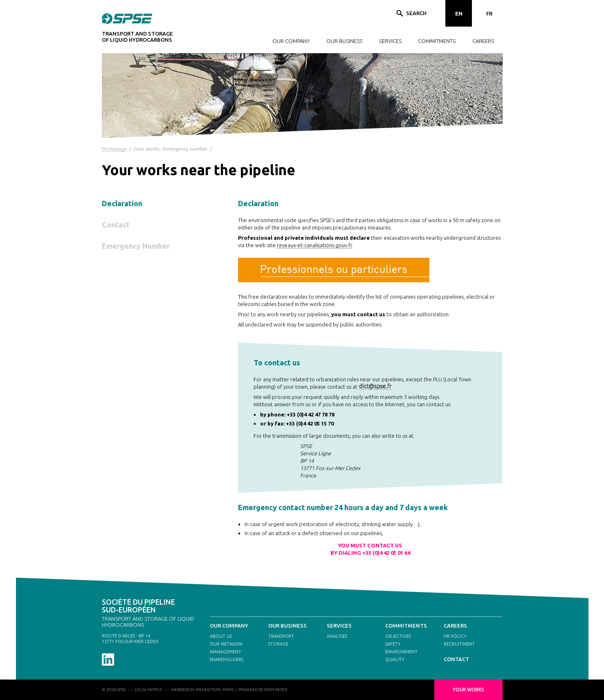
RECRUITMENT (459, 644)
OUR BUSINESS (344, 41)
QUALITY (395, 659)
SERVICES (390, 41)
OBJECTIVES (398, 636)
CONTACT (456, 659)
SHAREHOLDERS (227, 659)
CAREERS (483, 41)
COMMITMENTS (437, 41)
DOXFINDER (276, 690)
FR (489, 14)
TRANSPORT (281, 636)
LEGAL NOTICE (148, 690)
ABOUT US (221, 636)
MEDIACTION (208, 690)
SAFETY (393, 644)
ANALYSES (337, 636)
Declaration (122, 203)
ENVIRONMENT (401, 652)
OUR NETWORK (226, 644)
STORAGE (278, 644)
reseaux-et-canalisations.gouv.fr (315, 245)
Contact (116, 225)
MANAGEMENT (226, 652)
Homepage (114, 149)
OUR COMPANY (291, 41)
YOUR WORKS (468, 690)
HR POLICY (455, 636)
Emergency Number (136, 246)
